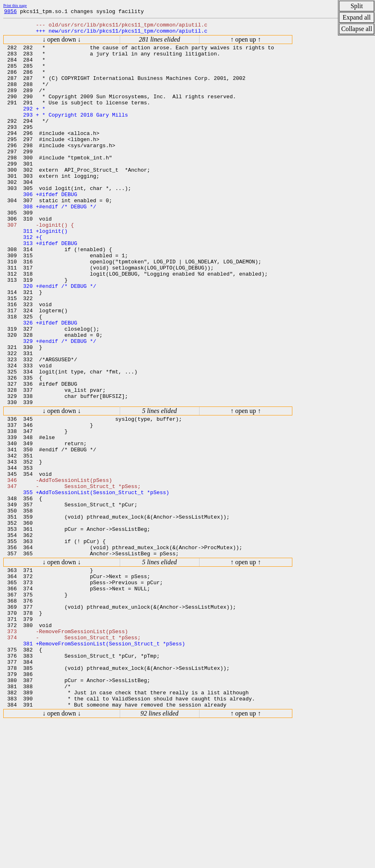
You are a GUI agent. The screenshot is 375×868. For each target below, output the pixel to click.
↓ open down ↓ (62, 43)
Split (357, 6)
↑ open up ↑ (246, 43)
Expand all (357, 17)
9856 (10, 12)
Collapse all (357, 29)
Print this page (15, 6)
